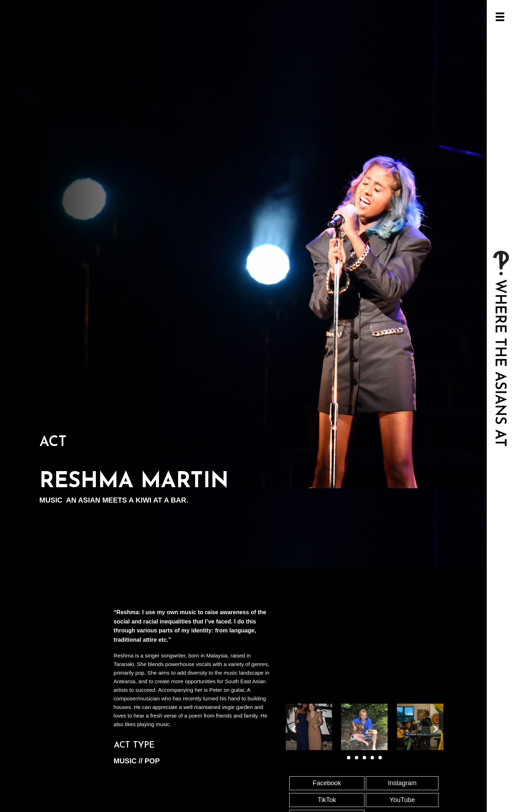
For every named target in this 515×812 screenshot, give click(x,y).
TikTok (327, 800)
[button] (294, 728)
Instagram (402, 783)
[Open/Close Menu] (500, 17)
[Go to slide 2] (357, 758)
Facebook (327, 783)
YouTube (402, 800)
